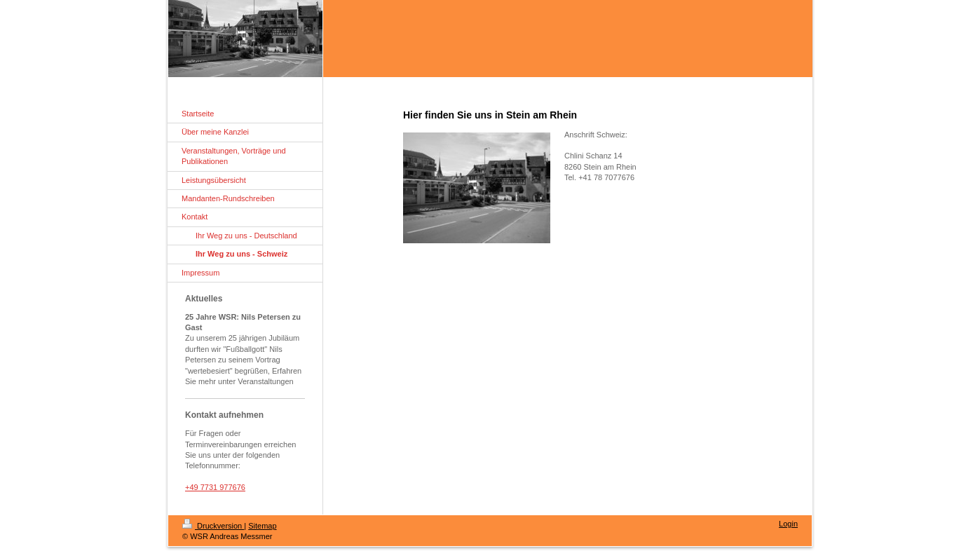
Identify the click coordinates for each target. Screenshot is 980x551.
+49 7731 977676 (215, 487)
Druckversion (213, 526)
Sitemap (262, 526)
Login (788, 524)
